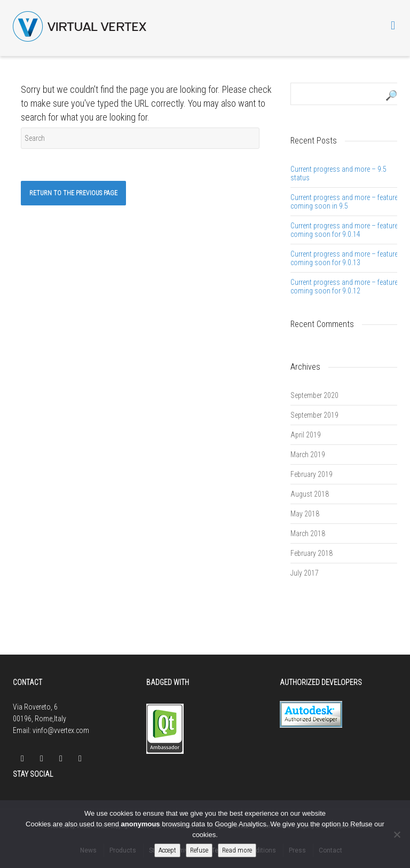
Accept (167, 850)
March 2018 (308, 533)
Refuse (199, 850)
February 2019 (312, 474)
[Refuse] (397, 834)
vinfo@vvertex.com (61, 730)
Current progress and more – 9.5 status (338, 173)
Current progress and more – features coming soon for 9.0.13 (346, 258)
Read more (237, 850)
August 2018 (310, 494)
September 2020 (314, 395)
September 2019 (314, 415)
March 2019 (308, 455)
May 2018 (305, 514)
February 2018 (312, 553)
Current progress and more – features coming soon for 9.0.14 (346, 230)
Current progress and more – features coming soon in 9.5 (346, 202)
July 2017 (305, 573)
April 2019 (306, 435)
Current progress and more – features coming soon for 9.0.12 (346, 286)
